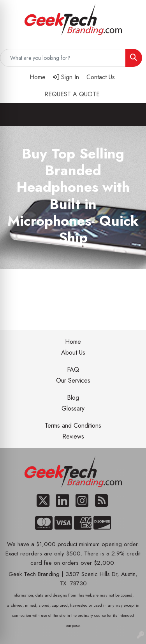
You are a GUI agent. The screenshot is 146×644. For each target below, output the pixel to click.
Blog (73, 398)
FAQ (73, 370)
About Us (73, 352)
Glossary (73, 408)
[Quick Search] (63, 58)
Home (73, 342)
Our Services (73, 380)
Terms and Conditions (73, 426)
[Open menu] (130, 115)
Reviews (73, 436)
